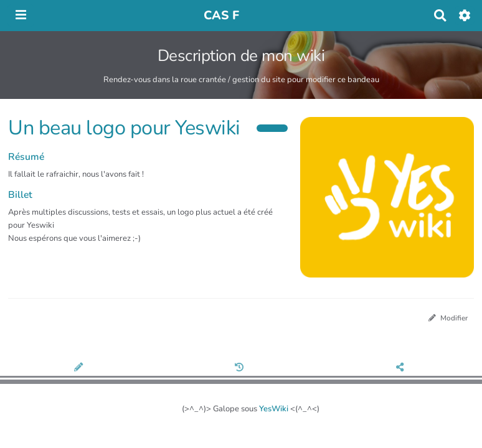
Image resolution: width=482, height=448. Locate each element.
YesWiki (274, 409)
